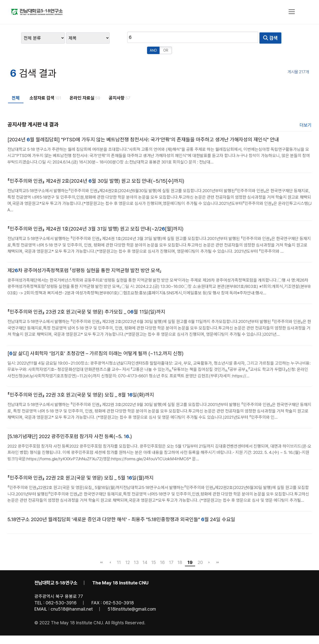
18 (180, 550)
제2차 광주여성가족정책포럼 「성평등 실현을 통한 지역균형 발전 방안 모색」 (84, 258)
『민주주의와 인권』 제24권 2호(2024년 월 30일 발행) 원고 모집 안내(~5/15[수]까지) (96, 169)
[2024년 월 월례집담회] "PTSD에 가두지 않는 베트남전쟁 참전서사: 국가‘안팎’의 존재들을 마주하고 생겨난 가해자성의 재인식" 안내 (143, 127)
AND (248, 38)
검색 (228, 38)
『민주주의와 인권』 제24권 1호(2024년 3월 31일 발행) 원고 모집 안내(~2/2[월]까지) (96, 217)
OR (260, 38)
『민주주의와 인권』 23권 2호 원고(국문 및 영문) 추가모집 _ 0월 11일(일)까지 (86, 300)
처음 (101, 550)
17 (171, 550)
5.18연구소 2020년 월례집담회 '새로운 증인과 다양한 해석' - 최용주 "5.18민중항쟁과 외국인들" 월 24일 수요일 (121, 507)
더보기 (306, 113)
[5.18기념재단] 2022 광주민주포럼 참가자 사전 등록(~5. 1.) (70, 424)
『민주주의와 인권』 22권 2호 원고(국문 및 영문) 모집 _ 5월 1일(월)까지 (80, 466)
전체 (16, 85)
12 (128, 550)
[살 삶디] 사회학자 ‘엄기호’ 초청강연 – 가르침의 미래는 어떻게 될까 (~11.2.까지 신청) (96, 341)
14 (145, 550)
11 (119, 550)
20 (200, 550)
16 (162, 550)
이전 (110, 550)
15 (154, 550)
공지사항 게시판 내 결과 (33, 112)
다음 (209, 550)
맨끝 (218, 550)
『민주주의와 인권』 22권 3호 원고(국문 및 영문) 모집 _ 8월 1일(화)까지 (81, 383)
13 (136, 550)
